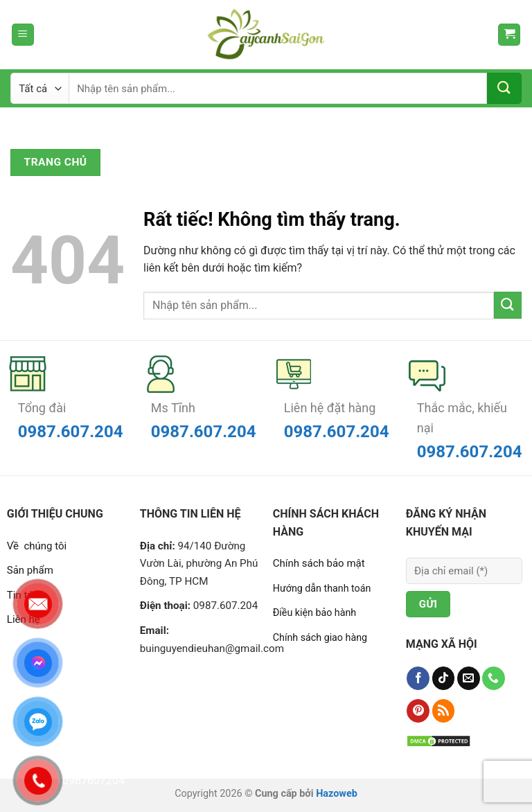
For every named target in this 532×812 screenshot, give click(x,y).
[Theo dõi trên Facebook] (418, 678)
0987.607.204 (71, 432)
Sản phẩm (30, 570)
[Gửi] (504, 88)
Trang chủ (56, 162)
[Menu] (23, 35)
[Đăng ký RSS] (444, 711)
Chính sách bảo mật (319, 563)
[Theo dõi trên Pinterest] (418, 711)
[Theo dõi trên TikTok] (444, 678)
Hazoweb (337, 794)
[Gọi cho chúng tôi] (494, 678)
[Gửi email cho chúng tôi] (469, 678)
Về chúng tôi (37, 546)
